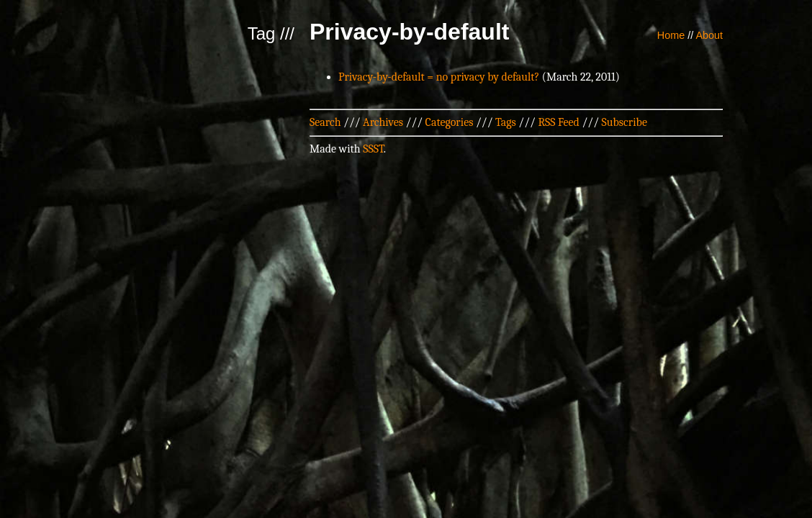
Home (671, 35)
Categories (450, 122)
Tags (506, 122)
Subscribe (624, 122)
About (709, 35)
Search (325, 122)
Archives (383, 122)
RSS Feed (559, 122)
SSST (373, 149)
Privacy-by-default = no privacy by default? (439, 77)
